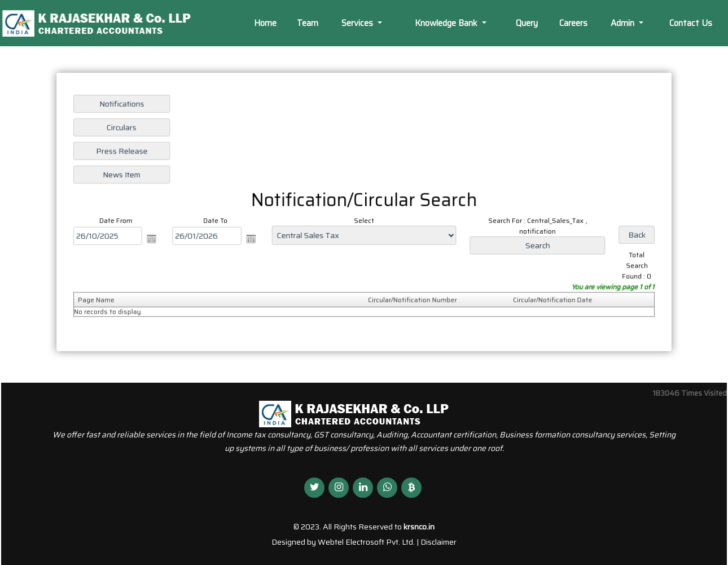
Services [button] (358, 23)
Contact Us (691, 23)
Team (308, 23)
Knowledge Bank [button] (447, 23)
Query (527, 23)
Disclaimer (438, 542)
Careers (573, 23)
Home (265, 23)
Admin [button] (624, 23)
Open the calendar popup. (155, 238)
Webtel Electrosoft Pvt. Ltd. (366, 542)
